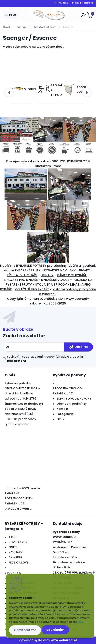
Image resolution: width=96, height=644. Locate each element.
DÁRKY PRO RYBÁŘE (72, 275)
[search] (83, 15)
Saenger (22, 27)
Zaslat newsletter (24, 336)
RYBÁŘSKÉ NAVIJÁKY (60, 270)
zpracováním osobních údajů (48, 357)
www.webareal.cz (64, 640)
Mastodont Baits (45, 27)
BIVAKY (85, 270)
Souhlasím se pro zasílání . (46, 359)
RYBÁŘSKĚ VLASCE (55, 280)
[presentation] (9, 93)
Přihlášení (63, 3)
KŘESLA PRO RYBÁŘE (22, 275)
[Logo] (49, 15)
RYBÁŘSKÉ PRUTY (27, 270)
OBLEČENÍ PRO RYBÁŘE (32, 289)
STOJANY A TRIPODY (51, 285)
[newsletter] (79, 347)
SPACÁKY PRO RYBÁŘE (21, 280)
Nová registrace (84, 3)
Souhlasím (55, 630)
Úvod (6, 27)
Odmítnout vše (25, 630)
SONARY (47, 275)
